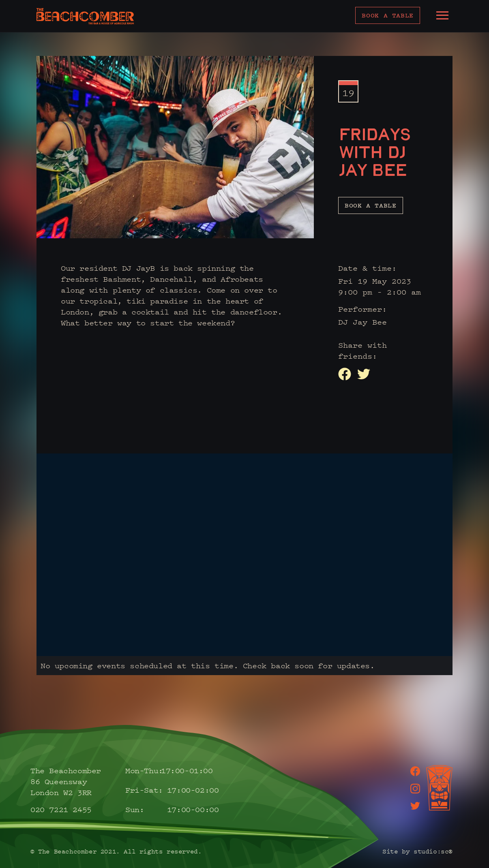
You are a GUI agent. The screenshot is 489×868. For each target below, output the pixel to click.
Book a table (388, 15)
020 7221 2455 (54, 809)
